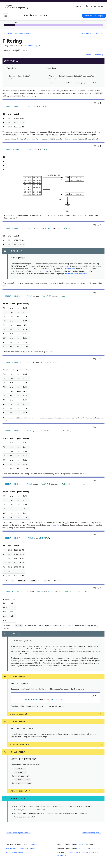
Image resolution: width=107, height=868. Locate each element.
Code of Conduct (34, 844)
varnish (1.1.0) (62, 855)
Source (32, 848)
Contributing (24, 848)
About (20, 853)
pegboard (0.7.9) (87, 853)
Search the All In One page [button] (94, 16)
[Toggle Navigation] (6, 16)
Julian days (71, 269)
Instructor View (94, 6)
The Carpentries (94, 848)
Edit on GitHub (12, 848)
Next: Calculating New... (92, 33)
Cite (8, 853)
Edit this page (34, 46)
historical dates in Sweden (76, 274)
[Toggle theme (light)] (79, 6)
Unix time (45, 271)
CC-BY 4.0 (80, 844)
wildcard (54, 525)
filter (54, 91)
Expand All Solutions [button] (94, 55)
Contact (14, 853)
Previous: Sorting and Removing (18, 33)
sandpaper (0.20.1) (72, 853)
